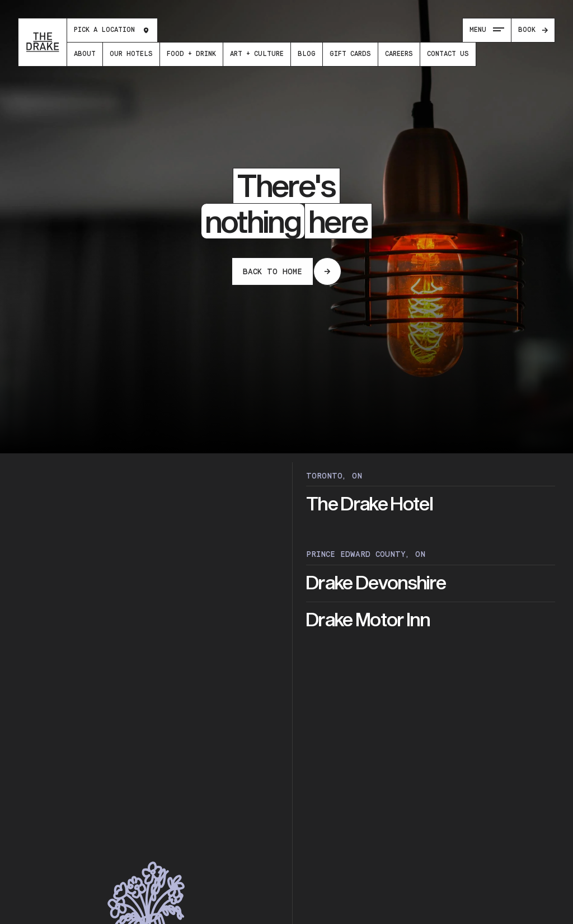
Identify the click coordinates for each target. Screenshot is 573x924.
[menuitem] (85, 54)
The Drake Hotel (369, 505)
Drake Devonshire (376, 583)
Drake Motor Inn (368, 620)
